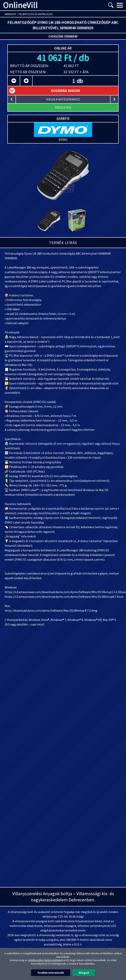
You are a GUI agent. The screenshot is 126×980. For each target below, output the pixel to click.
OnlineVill (20, 5)
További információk (51, 973)
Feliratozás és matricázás (36, 14)
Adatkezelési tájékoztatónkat (45, 960)
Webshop (10, 14)
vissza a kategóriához (63, 99)
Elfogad (84, 973)
